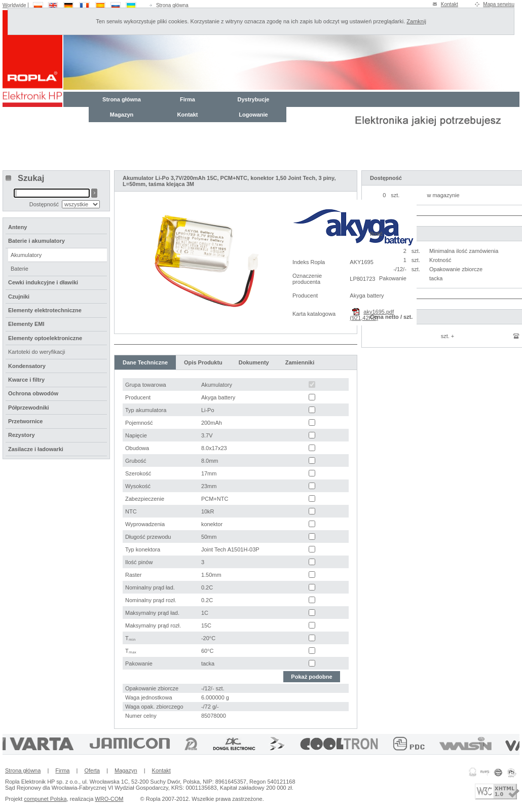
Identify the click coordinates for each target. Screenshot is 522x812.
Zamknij (416, 21)
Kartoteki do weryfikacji (37, 352)
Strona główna (172, 5)
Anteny (17, 227)
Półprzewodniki (29, 408)
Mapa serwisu (499, 4)
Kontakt (450, 4)
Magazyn (122, 115)
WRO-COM (109, 799)
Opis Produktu (203, 362)
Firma (188, 99)
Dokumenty (254, 362)
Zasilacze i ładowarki (36, 449)
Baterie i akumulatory (36, 241)
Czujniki (19, 297)
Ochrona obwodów (33, 393)
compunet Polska (45, 799)
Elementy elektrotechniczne (45, 310)
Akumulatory (26, 255)
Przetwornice (25, 421)
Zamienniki (300, 362)
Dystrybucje (254, 99)
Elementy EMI (26, 324)
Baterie (20, 269)
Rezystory (22, 435)
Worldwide (14, 5)
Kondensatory (27, 366)
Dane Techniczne (145, 362)
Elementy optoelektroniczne (45, 338)
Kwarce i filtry (26, 380)
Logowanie (253, 115)
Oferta (92, 770)
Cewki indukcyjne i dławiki (43, 282)
